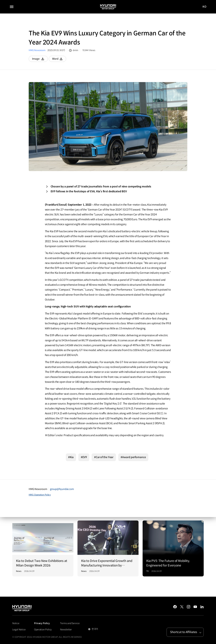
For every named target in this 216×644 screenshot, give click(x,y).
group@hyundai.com (62, 489)
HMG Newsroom (37, 50)
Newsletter (66, 630)
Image (40, 59)
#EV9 (84, 457)
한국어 (95, 629)
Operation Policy (43, 630)
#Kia (71, 457)
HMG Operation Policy (40, 495)
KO (205, 7)
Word (60, 59)
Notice (16, 623)
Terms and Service (70, 623)
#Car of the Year (104, 457)
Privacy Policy (42, 623)
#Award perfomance (133, 457)
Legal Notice (19, 630)
